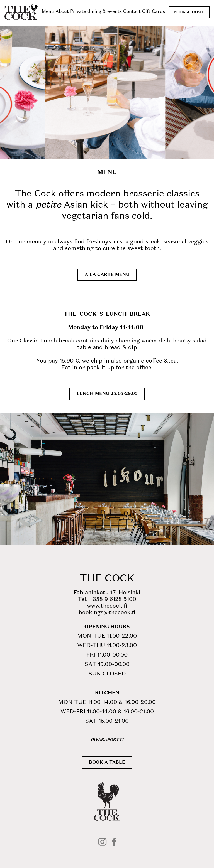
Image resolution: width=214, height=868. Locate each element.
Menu (48, 12)
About (62, 12)
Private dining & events (96, 12)
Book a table (189, 12)
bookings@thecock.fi (107, 613)
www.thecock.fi (107, 606)
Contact (132, 12)
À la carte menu (107, 275)
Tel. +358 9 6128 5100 (107, 600)
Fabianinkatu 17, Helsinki (107, 593)
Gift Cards (154, 12)
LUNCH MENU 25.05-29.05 (107, 394)
